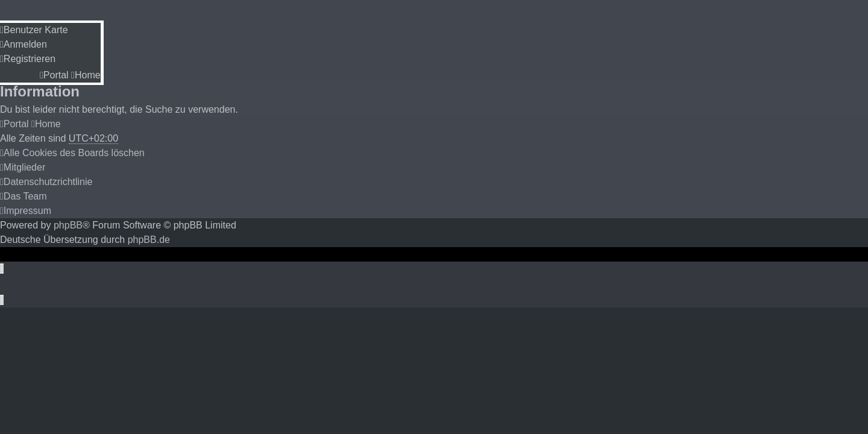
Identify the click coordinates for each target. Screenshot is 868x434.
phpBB (68, 225)
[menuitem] (34, 30)
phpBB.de (149, 240)
